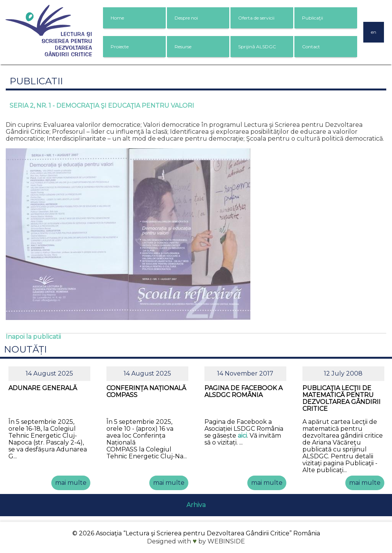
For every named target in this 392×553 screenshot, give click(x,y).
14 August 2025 (49, 373)
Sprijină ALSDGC (257, 47)
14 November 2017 (245, 373)
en (374, 32)
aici (242, 436)
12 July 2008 (343, 373)
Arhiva (196, 505)
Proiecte (120, 47)
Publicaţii (313, 18)
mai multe (71, 483)
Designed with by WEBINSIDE (196, 541)
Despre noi (186, 18)
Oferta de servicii (256, 18)
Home (117, 18)
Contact (311, 47)
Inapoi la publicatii (33, 337)
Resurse (183, 47)
